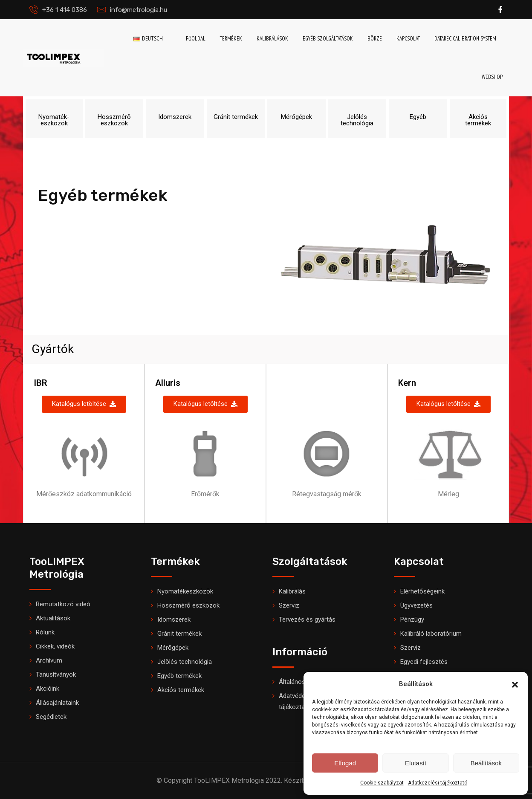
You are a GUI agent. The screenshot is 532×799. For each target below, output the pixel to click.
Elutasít (416, 763)
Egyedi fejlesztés (424, 662)
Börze (375, 39)
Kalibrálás (292, 591)
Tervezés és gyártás (307, 620)
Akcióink (48, 689)
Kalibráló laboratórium (431, 634)
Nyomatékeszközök (185, 591)
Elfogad (345, 763)
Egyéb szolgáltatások (328, 39)
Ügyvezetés (416, 605)
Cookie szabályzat (382, 783)
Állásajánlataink (57, 703)
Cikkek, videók (55, 646)
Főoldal (196, 39)
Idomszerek (174, 620)
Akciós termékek (181, 690)
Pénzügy (412, 620)
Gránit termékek (179, 634)
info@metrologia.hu (139, 10)
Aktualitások (53, 618)
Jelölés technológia (185, 662)
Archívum (49, 660)
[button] (515, 684)
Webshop (492, 77)
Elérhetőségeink (422, 591)
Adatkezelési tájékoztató (438, 783)
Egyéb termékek (179, 676)
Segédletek (51, 717)
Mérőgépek (173, 648)
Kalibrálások (272, 39)
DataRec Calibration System (465, 39)
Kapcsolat (408, 39)
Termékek (231, 39)
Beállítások (486, 763)
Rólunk (45, 632)
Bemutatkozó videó (63, 604)
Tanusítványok (56, 675)
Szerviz (289, 605)
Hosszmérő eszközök (188, 605)
